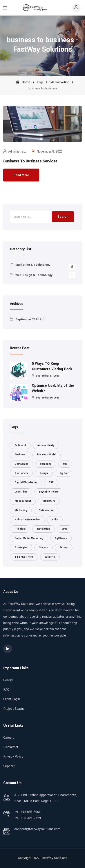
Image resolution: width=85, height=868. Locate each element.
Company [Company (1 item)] (46, 464)
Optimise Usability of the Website (53, 388)
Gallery (8, 680)
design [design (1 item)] (44, 473)
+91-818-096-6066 (27, 812)
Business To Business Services (30, 161)
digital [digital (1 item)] (63, 473)
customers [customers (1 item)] (21, 473)
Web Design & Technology (34, 275)
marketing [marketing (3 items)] (21, 510)
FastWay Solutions (54, 858)
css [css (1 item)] (65, 464)
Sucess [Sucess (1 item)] (43, 547)
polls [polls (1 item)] (55, 520)
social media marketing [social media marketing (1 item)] (29, 538)
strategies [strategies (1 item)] (21, 547)
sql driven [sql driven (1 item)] (61, 538)
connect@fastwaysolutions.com (37, 829)
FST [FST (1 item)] (51, 482)
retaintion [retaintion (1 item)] (43, 529)
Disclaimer (11, 747)
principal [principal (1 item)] (20, 529)
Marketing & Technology (33, 265)
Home (23, 82)
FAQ (6, 690)
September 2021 (27, 319)
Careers (9, 738)
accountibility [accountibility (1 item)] (46, 445)
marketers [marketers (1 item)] (49, 501)
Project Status (14, 709)
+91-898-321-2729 (28, 818)
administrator (15, 152)
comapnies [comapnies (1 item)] (22, 464)
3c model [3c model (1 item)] (20, 445)
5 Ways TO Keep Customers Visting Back (52, 366)
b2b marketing (59, 82)
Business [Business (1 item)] (20, 454)
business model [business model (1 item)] (47, 454)
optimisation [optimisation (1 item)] (46, 510)
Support (9, 766)
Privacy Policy (13, 757)
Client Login (12, 699)
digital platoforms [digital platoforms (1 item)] (26, 482)
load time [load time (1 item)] (21, 492)
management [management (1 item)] (23, 501)
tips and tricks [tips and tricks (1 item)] (24, 557)
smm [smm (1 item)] (64, 529)
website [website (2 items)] (50, 557)
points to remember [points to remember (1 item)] (27, 520)
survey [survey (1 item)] (64, 547)
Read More (21, 175)
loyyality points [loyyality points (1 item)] (49, 492)
